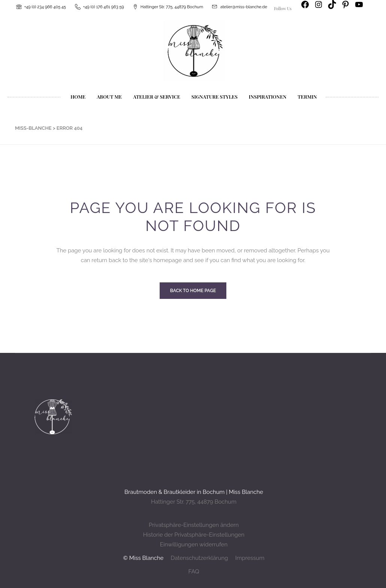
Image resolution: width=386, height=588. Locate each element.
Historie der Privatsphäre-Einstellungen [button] (194, 535)
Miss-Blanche (33, 128)
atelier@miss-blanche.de (244, 7)
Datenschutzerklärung (199, 558)
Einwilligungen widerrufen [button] (194, 544)
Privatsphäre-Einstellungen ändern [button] (194, 525)
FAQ (194, 571)
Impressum (250, 558)
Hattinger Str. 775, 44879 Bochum (194, 502)
